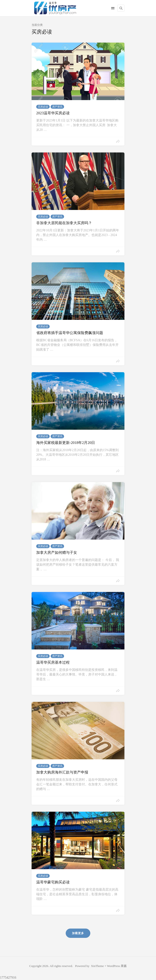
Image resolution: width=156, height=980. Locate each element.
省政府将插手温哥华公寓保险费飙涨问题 (70, 333)
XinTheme (97, 966)
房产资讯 (57, 107)
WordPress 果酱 (117, 966)
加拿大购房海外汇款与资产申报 (62, 772)
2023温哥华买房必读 (53, 113)
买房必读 (43, 107)
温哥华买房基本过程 (53, 662)
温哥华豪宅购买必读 (53, 882)
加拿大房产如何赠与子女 (57, 553)
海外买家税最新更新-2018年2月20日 (66, 443)
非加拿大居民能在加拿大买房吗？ (64, 223)
